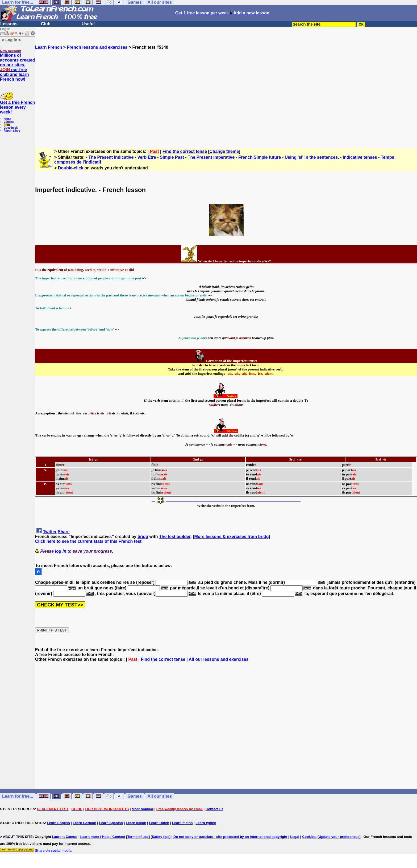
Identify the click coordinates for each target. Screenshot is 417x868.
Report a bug (12, 131)
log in (61, 551)
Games (135, 796)
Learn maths (182, 823)
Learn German (84, 823)
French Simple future (260, 157)
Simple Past (172, 157)
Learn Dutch (159, 823)
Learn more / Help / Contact (103, 837)
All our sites (160, 796)
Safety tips (161, 837)
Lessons (9, 24)
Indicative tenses (360, 157)
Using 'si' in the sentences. (312, 157)
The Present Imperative (211, 157)
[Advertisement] (226, 97)
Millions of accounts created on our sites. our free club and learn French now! (18, 67)
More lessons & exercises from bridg (231, 537)
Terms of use (138, 837)
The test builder (175, 537)
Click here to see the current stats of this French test (88, 541)
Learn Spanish (111, 823)
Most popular (143, 809)
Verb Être (147, 157)
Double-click (71, 168)
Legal (295, 837)
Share (64, 532)
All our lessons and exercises (218, 659)
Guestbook (11, 128)
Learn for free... (18, 796)
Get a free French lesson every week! (18, 107)
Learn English (59, 823)
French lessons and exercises (97, 47)
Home (7, 119)
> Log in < (11, 40)
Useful (88, 24)
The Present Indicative (111, 157)
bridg (143, 537)
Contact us (214, 809)
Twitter (50, 532)
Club (46, 24)
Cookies (309, 837)
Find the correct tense (185, 151)
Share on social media (53, 851)
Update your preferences (339, 837)
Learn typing (206, 823)
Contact (9, 122)
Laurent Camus (65, 837)
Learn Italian (136, 823)
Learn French (49, 47)
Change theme (224, 151)
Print (7, 125)
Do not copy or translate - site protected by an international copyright (230, 837)
